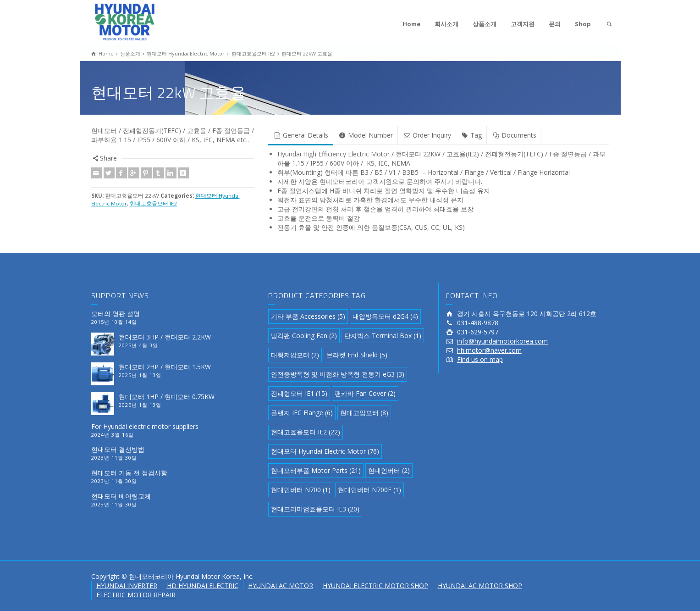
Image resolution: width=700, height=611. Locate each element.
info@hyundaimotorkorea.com (502, 341)
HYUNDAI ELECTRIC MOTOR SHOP (375, 586)
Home (411, 24)
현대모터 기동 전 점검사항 (129, 473)
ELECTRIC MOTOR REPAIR (136, 595)
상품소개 (485, 24)
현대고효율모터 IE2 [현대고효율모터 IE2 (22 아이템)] (306, 432)
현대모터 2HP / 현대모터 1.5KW (165, 367)
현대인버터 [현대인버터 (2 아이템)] (389, 470)
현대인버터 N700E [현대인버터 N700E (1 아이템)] (369, 490)
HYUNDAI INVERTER (127, 586)
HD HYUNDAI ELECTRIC (203, 586)
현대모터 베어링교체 (121, 496)
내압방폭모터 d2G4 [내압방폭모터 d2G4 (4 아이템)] (385, 316)
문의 (555, 24)
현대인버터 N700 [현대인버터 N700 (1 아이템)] (301, 490)
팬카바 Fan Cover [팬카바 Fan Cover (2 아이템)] (365, 393)
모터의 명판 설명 (116, 314)
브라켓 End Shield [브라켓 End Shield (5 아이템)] (357, 355)
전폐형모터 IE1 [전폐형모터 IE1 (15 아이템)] (299, 393)
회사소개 (446, 24)
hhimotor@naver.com (489, 350)
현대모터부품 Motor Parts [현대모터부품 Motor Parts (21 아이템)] (316, 470)
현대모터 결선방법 (118, 449)
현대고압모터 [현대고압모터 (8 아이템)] (364, 413)
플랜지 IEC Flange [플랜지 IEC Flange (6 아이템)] (302, 413)
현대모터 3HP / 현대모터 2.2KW (165, 337)
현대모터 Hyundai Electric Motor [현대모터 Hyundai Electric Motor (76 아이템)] (325, 451)
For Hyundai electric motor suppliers (145, 426)
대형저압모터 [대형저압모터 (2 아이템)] (295, 355)
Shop (583, 24)
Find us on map (480, 359)
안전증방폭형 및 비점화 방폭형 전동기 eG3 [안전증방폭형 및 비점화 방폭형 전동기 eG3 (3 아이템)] (338, 374)
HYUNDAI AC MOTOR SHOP (480, 586)
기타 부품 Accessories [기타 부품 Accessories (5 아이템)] (308, 316)
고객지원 (523, 24)
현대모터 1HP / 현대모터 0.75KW (167, 397)
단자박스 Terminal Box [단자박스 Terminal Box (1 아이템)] (383, 336)
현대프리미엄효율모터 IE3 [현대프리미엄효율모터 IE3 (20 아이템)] (315, 509)
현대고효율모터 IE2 (153, 203)
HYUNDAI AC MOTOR (281, 586)
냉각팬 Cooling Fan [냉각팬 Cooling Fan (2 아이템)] (304, 336)
